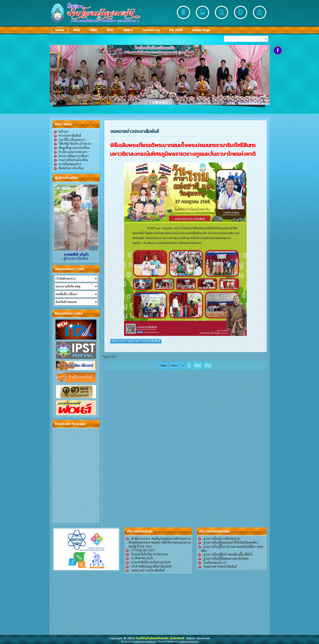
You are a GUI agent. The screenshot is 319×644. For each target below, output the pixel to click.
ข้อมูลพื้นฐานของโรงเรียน (74, 148)
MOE (77, 30)
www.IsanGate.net (189, 642)
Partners (222, 12)
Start (163, 366)
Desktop (202, 12)
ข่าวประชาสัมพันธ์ (70, 136)
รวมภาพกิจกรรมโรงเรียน (74, 160)
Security (260, 12)
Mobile (183, 12)
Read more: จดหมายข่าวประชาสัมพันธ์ (136, 341)
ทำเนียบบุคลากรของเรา (73, 152)
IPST (110, 30)
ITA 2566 (176, 30)
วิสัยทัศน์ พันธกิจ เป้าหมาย (75, 144)
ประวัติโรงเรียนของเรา (72, 140)
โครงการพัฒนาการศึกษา (74, 156)
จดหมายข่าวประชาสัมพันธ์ (135, 131)
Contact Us (151, 30)
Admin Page (201, 30)
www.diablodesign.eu (145, 642)
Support (241, 12)
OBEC (94, 30)
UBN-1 (128, 30)
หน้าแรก (64, 131)
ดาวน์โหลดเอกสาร (70, 164)
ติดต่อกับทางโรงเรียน (71, 168)
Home (60, 30)
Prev (174, 366)
